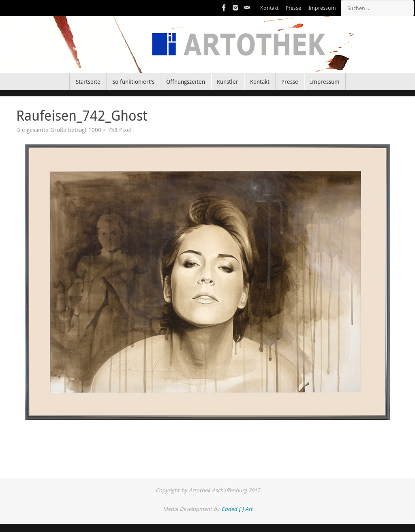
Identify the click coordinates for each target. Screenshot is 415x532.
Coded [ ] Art (237, 509)
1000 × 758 (103, 130)
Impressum (322, 8)
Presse (293, 8)
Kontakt (269, 8)
